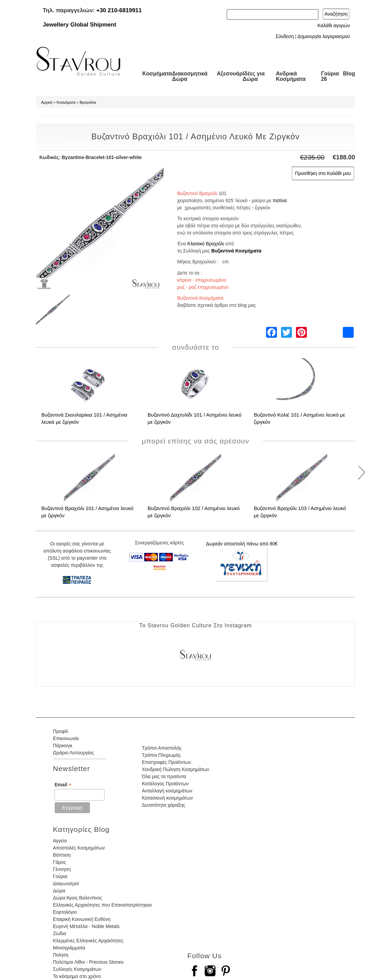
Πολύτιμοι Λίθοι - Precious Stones (88, 962)
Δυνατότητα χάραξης (164, 805)
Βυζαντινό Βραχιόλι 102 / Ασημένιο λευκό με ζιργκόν (194, 512)
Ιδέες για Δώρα (254, 76)
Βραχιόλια (88, 102)
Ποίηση (61, 955)
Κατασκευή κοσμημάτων (167, 798)
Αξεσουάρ (230, 74)
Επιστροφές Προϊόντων (166, 762)
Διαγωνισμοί (66, 883)
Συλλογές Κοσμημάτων (77, 969)
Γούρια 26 (330, 76)
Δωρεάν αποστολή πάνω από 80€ (242, 544)
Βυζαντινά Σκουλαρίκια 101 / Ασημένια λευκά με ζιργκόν (84, 418)
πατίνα (280, 200)
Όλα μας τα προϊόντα (164, 776)
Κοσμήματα (157, 74)
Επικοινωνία (66, 738)
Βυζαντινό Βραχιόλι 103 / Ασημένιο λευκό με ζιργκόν (300, 512)
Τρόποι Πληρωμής (161, 755)
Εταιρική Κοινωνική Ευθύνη (82, 919)
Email (63, 785)
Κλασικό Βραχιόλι (206, 244)
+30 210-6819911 (119, 10)
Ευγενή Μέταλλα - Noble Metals (86, 926)
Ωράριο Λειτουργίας (73, 753)
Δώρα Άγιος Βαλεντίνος (78, 898)
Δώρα (59, 891)
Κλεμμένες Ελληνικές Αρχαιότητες (88, 941)
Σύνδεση (285, 36)
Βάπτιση (62, 855)
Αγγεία (60, 841)
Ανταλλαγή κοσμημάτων (167, 791)
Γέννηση (62, 869)
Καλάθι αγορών (334, 25)
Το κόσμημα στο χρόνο (77, 976)
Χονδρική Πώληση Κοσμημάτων (175, 769)
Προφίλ (61, 731)
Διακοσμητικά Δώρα (190, 76)
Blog (349, 74)
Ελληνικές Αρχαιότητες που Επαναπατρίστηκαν (103, 905)
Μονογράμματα (69, 948)
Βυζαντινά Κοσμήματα (236, 251)
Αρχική (47, 102)
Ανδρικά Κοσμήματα (291, 76)
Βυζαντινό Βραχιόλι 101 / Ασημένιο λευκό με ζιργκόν (88, 512)
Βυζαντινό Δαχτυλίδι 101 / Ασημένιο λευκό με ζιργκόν (195, 418)
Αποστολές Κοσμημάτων (79, 848)
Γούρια (60, 876)
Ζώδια (59, 933)
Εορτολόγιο (65, 912)
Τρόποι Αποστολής (162, 748)
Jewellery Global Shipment (79, 25)
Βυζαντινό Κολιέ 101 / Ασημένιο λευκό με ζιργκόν (300, 418)
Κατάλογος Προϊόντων (165, 784)
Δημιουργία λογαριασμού (324, 36)
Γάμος (59, 862)
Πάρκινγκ (63, 746)
